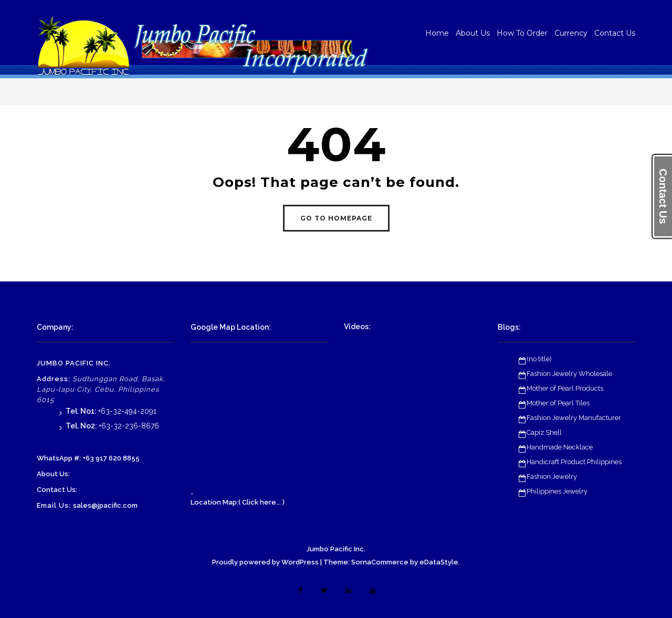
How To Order (522, 33)
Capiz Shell (544, 432)
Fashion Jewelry (552, 476)
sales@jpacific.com (105, 505)
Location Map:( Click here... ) (238, 502)
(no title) (539, 359)
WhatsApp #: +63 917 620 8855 (88, 458)
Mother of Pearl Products (565, 388)
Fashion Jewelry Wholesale (569, 374)
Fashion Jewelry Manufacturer (574, 418)
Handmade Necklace (560, 447)
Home (437, 33)
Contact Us (615, 33)
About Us (473, 33)
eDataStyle (439, 562)
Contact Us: (57, 490)
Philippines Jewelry (557, 491)
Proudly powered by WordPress (265, 562)
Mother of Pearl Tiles (558, 403)
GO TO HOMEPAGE (336, 218)
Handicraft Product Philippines (574, 462)
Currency (571, 33)
